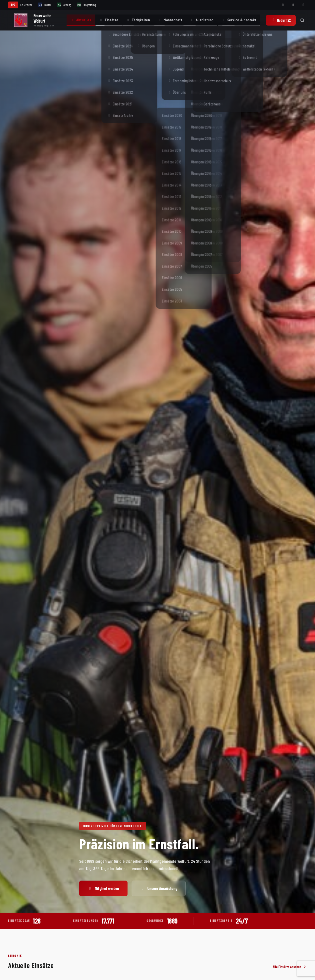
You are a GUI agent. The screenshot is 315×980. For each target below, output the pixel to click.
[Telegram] (303, 5)
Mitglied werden (103, 888)
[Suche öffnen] (302, 20)
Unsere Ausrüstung (159, 888)
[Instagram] (293, 5)
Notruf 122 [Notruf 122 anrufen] (281, 20)
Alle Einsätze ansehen (290, 967)
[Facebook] (283, 5)
